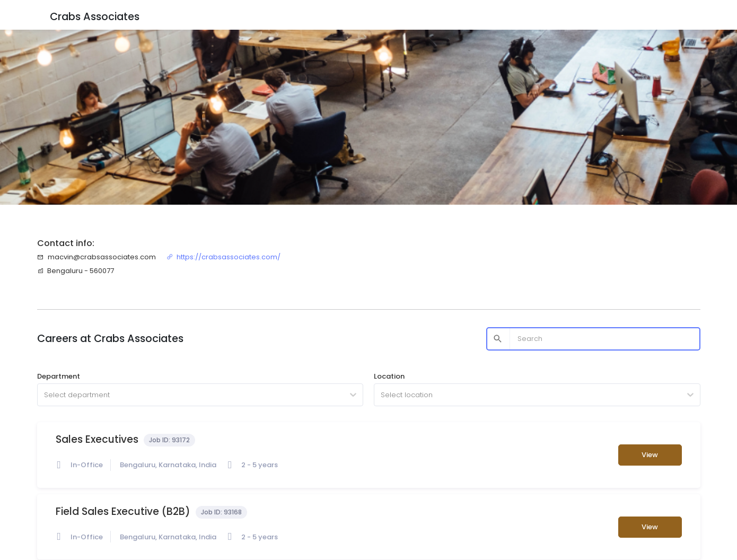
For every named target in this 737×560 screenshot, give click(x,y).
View (650, 455)
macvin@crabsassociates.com (96, 257)
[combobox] (45, 395)
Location (389, 376)
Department (59, 376)
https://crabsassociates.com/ (224, 257)
